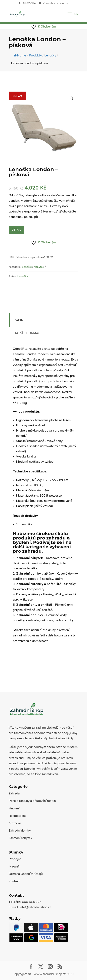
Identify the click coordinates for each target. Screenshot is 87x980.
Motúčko (15, 823)
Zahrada (14, 793)
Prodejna (15, 859)
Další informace (28, 333)
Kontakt (14, 881)
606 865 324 (29, 3)
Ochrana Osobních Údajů (26, 874)
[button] (72, 98)
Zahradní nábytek (20, 838)
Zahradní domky (20, 831)
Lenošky (27, 267)
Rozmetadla (17, 816)
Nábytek (39, 267)
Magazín (14, 866)
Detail (16, 230)
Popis (18, 320)
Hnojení (14, 808)
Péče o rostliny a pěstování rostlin (32, 801)
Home (20, 55)
